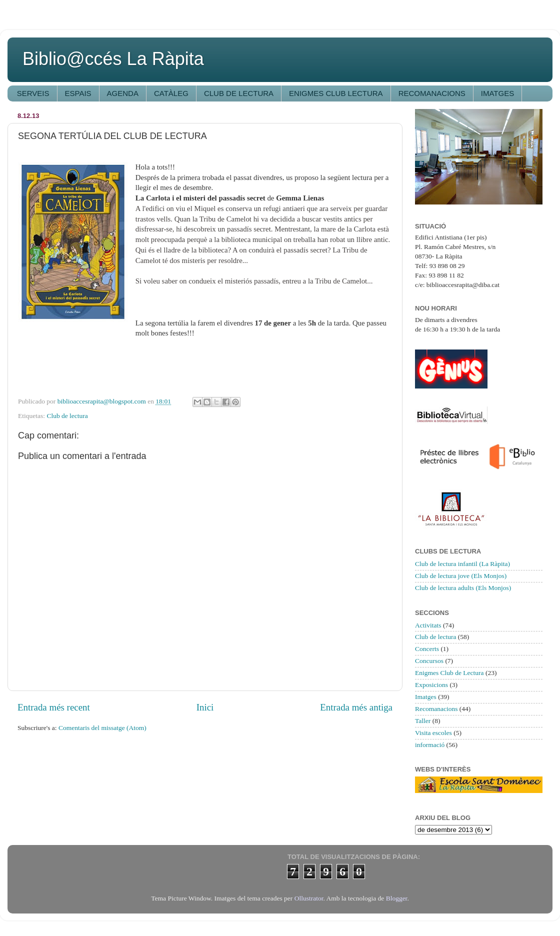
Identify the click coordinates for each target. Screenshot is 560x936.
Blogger (397, 898)
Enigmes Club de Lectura (449, 673)
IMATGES (497, 93)
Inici (205, 707)
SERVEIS (33, 93)
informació (430, 745)
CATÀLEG (171, 93)
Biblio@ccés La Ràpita (113, 59)
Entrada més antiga (356, 707)
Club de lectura (67, 416)
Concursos (429, 661)
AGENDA (123, 93)
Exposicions (431, 685)
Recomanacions (436, 709)
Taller (423, 721)
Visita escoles (433, 733)
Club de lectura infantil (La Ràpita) (462, 564)
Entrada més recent (54, 707)
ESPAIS (78, 93)
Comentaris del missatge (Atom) (102, 728)
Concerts (427, 649)
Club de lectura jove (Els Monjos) (461, 576)
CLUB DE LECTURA (239, 93)
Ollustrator (309, 898)
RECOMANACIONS (432, 93)
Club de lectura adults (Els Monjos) (463, 588)
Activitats (428, 625)
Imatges (426, 697)
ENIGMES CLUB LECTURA (336, 93)
